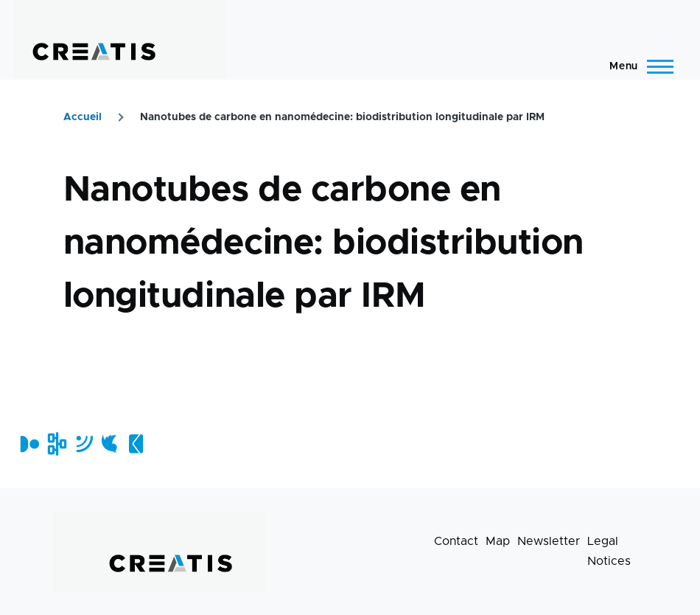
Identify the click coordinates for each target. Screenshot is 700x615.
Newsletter (549, 541)
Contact (456, 541)
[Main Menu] (637, 66)
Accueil (83, 117)
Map (498, 541)
